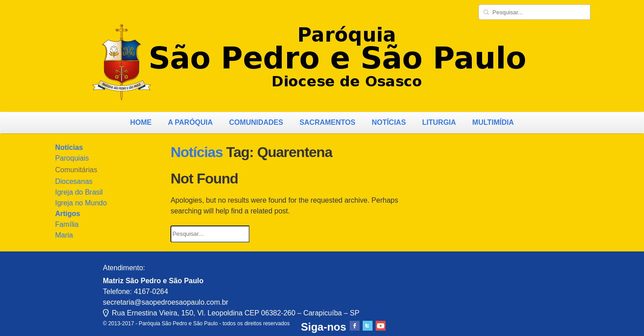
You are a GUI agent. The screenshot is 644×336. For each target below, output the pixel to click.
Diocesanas (74, 181)
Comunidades (256, 122)
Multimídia (493, 122)
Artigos (68, 214)
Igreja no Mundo (81, 203)
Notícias (389, 122)
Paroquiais (72, 158)
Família (67, 224)
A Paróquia (190, 122)
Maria (64, 235)
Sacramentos (328, 122)
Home (141, 122)
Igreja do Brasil (79, 192)
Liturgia (439, 122)
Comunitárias (76, 170)
